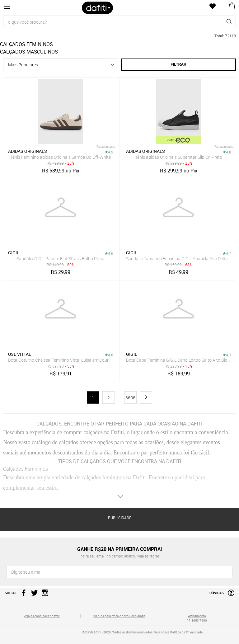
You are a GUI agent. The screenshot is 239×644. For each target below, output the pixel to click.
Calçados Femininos (26, 469)
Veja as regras (148, 556)
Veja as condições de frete (42, 616)
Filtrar (178, 64)
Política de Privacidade (186, 632)
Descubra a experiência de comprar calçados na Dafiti (63, 432)
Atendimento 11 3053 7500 (197, 618)
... (119, 398)
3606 (130, 398)
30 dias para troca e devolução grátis (119, 616)
